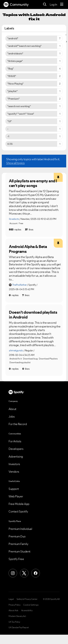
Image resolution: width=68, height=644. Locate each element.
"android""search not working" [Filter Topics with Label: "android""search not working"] (24, 46)
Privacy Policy (14, 605)
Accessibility (27, 610)
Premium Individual (20, 529)
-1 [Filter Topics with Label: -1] (8, 136)
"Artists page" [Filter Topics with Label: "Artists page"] (15, 61)
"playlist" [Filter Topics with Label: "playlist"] (12, 91)
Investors (14, 464)
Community (16, 4)
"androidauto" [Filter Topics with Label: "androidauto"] (15, 53)
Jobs (12, 416)
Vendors (14, 472)
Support (14, 489)
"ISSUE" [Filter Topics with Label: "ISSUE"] (12, 76)
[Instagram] (13, 573)
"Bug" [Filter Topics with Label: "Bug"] (11, 69)
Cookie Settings (31, 605)
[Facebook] (36, 573)
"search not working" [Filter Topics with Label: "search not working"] (19, 106)
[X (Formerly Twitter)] (24, 573)
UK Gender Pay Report (19, 627)
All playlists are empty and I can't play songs (33, 183)
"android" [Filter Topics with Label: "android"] (13, 38)
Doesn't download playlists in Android (33, 315)
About (12, 409)
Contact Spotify (18, 511)
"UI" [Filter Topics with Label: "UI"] (9, 121)
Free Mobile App (19, 504)
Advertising (16, 456)
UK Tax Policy (14, 622)
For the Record (18, 424)
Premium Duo (17, 536)
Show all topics (15, 163)
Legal (11, 599)
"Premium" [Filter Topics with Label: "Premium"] (13, 99)
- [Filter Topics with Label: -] (8, 129)
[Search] (45, 5)
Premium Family (18, 544)
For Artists (15, 441)
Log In (53, 4)
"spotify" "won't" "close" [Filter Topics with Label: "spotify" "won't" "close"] (21, 114)
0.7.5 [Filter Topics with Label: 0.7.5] (10, 144)
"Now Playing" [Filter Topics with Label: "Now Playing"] (15, 84)
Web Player (16, 496)
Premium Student (19, 551)
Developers (16, 449)
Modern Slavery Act (17, 616)
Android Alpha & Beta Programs (28, 249)
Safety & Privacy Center (27, 599)
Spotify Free (16, 559)
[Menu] (62, 4)
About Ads (13, 610)
